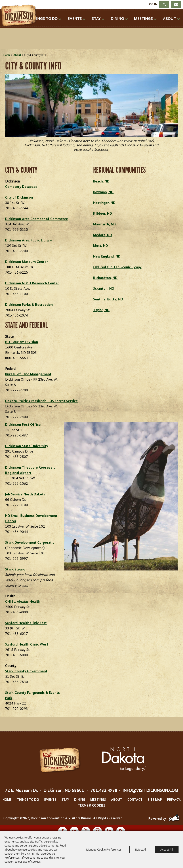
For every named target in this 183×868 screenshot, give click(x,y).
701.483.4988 (104, 791)
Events (75, 19)
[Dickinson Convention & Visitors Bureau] (20, 16)
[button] (91, 116)
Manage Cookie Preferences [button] (104, 849)
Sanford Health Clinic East (26, 623)
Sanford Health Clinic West (27, 645)
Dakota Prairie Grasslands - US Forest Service (41, 401)
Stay (96, 19)
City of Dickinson (19, 198)
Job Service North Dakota (25, 495)
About (170, 19)
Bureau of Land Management (28, 374)
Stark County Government (26, 671)
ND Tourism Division (22, 342)
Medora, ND (103, 235)
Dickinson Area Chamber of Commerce (37, 219)
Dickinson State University (27, 446)
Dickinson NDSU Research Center (32, 283)
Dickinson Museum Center (26, 262)
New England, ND (107, 257)
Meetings (143, 19)
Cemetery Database (21, 187)
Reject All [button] (141, 849)
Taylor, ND (101, 310)
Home (7, 55)
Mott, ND (101, 246)
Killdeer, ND (103, 214)
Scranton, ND (104, 289)
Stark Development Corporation (31, 543)
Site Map (155, 800)
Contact (135, 800)
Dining (117, 19)
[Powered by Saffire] (174, 819)
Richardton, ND (105, 278)
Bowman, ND (103, 192)
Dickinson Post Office (23, 425)
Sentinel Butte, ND (108, 300)
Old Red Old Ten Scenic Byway (117, 267)
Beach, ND (101, 182)
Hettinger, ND (104, 203)
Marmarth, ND (104, 224)
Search (164, 5)
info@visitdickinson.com (150, 791)
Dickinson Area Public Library (28, 241)
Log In (152, 4)
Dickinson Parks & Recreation (29, 305)
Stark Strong (15, 570)
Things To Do (44, 19)
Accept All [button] (167, 849)
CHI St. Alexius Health (23, 602)
